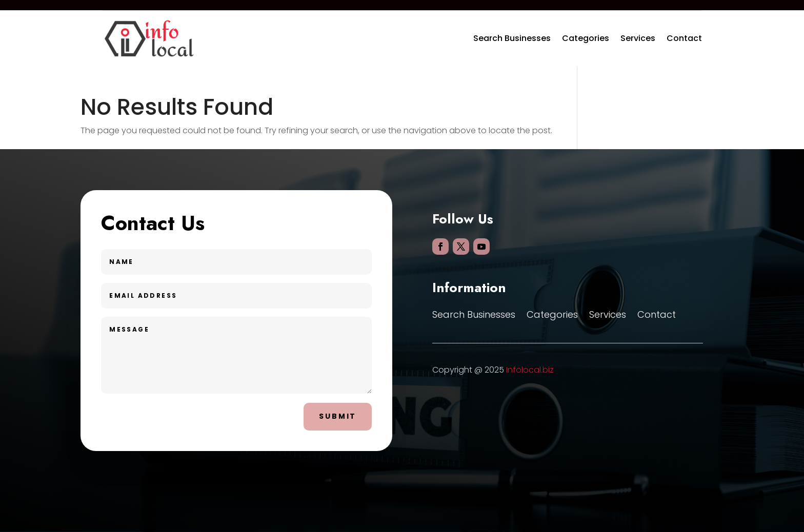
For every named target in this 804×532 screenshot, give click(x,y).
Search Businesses (512, 38)
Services (638, 38)
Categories (586, 38)
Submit (338, 416)
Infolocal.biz (530, 370)
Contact (684, 38)
